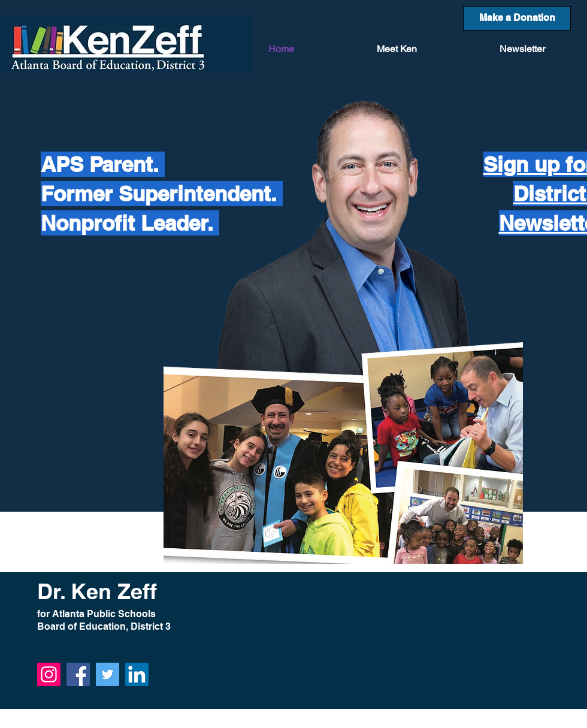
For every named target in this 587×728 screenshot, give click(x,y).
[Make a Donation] (517, 18)
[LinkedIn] (137, 674)
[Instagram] (49, 674)
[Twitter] (108, 674)
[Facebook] (78, 674)
